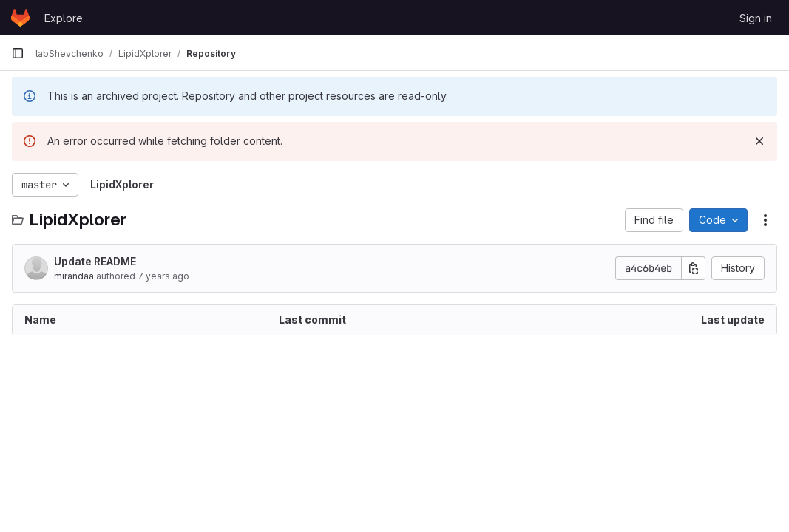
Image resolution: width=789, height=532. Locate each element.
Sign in (756, 18)
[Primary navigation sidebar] (18, 53)
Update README (95, 261)
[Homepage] (20, 18)
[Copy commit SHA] (694, 268)
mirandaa (74, 276)
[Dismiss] (759, 141)
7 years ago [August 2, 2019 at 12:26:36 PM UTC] (163, 276)
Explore (64, 18)
